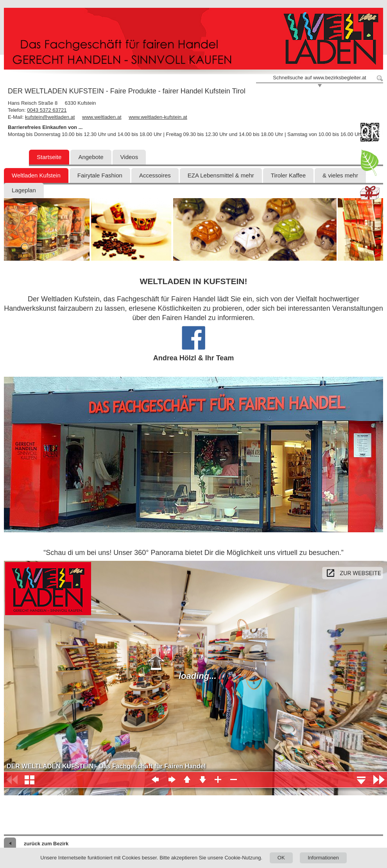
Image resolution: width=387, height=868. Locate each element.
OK (281, 858)
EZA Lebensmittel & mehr (221, 175)
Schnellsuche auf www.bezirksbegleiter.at (319, 78)
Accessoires (155, 175)
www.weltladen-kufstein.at (158, 117)
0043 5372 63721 (47, 110)
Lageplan (24, 190)
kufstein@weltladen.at (50, 117)
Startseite (49, 157)
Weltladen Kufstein (36, 175)
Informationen (323, 858)
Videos (129, 157)
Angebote (91, 157)
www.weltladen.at (102, 117)
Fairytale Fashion (100, 175)
